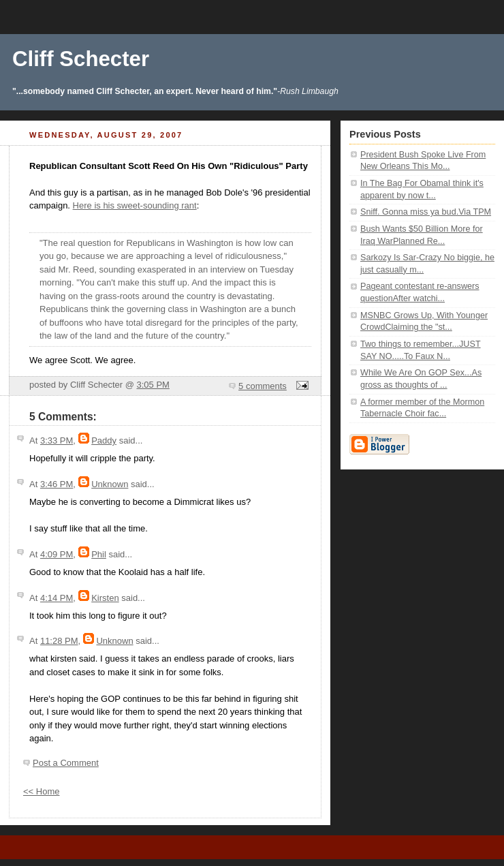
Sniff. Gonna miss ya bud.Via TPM (426, 212)
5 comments (263, 386)
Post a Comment (66, 763)
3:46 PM (57, 484)
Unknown (110, 484)
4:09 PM (57, 554)
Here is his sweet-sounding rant (135, 205)
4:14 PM (57, 598)
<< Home (41, 791)
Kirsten (105, 598)
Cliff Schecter (81, 59)
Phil (99, 554)
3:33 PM (57, 440)
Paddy (104, 440)
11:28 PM (59, 641)
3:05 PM (153, 385)
